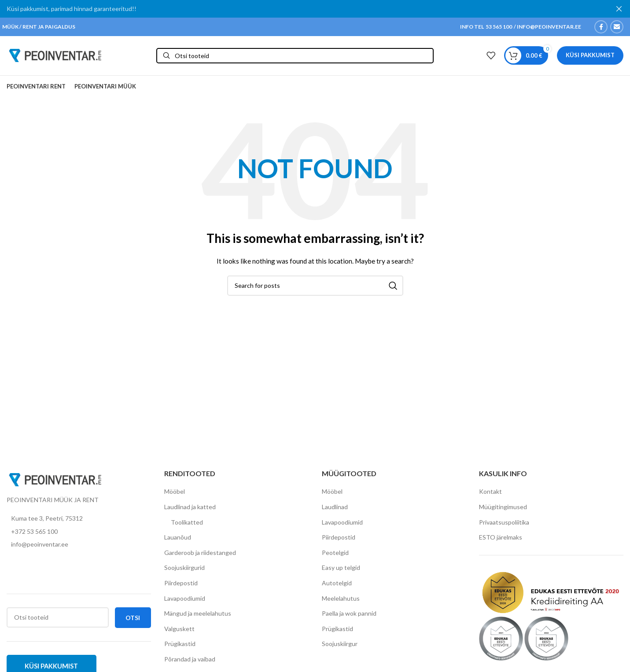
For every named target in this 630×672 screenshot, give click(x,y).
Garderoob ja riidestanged (200, 559)
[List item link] (79, 538)
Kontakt (490, 498)
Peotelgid (335, 559)
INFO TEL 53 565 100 (486, 27)
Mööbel (175, 498)
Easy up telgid (341, 575)
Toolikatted (187, 529)
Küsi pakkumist (590, 59)
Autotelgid (337, 589)
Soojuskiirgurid (184, 575)
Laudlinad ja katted (190, 513)
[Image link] (55, 486)
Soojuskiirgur (340, 651)
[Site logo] (55, 58)
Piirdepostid (181, 589)
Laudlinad (335, 513)
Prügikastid (180, 651)
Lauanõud (178, 544)
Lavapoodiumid (185, 605)
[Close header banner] (619, 9)
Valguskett (179, 635)
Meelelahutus (341, 605)
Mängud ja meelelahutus (198, 620)
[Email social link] (617, 27)
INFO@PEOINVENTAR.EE (549, 27)
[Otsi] (295, 59)
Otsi (133, 624)
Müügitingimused (503, 513)
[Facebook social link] (601, 27)
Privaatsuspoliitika (504, 529)
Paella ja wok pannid (349, 620)
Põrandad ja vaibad (190, 666)
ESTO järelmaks (501, 544)
